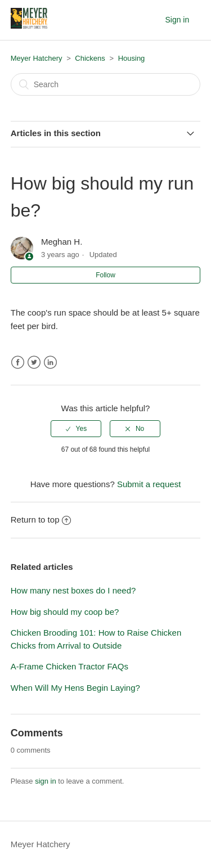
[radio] (76, 429)
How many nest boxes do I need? (73, 590)
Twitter (34, 363)
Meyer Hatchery (37, 58)
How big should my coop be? (65, 612)
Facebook (18, 363)
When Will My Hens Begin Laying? (75, 688)
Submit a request (149, 484)
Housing (132, 58)
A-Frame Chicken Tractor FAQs (69, 666)
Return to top (41, 520)
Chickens (90, 58)
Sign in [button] (177, 20)
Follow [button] (105, 275)
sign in (46, 781)
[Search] (106, 84)
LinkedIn (50, 363)
